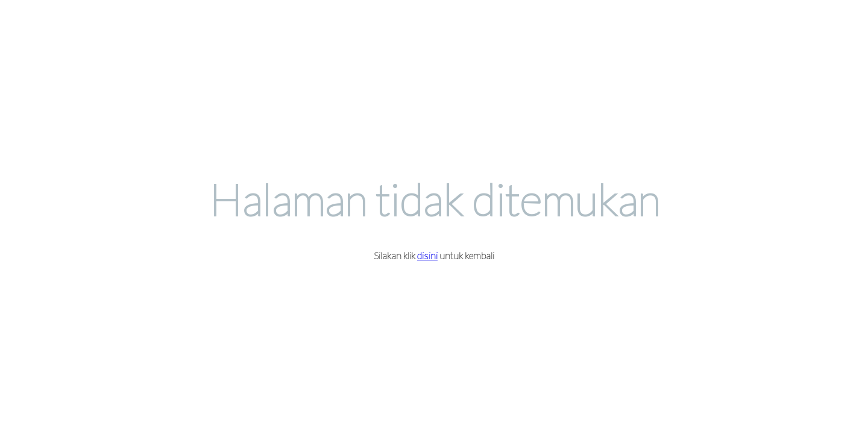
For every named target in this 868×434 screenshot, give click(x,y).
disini (427, 255)
